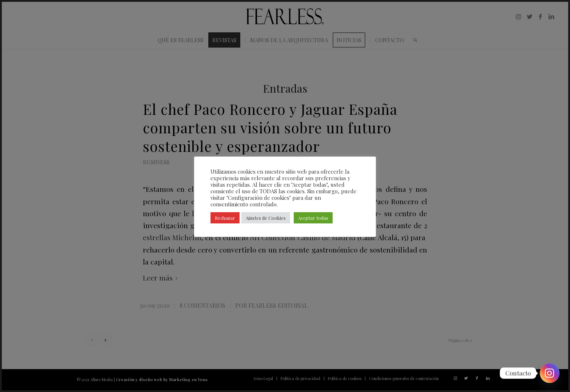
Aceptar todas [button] (313, 218)
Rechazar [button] (225, 218)
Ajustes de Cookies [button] (266, 218)
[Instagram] (550, 373)
